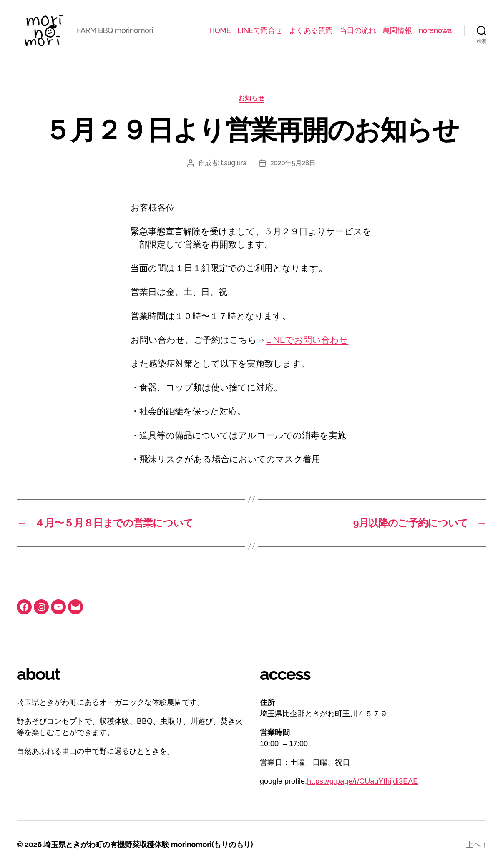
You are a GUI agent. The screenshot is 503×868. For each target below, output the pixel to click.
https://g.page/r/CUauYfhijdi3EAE (362, 781)
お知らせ (251, 98)
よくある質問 (311, 30)
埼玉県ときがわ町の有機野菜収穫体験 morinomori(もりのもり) (148, 844)
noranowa (435, 30)
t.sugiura (234, 163)
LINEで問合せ (260, 30)
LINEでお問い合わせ (307, 340)
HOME (220, 30)
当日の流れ (358, 30)
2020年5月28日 (293, 163)
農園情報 (397, 30)
